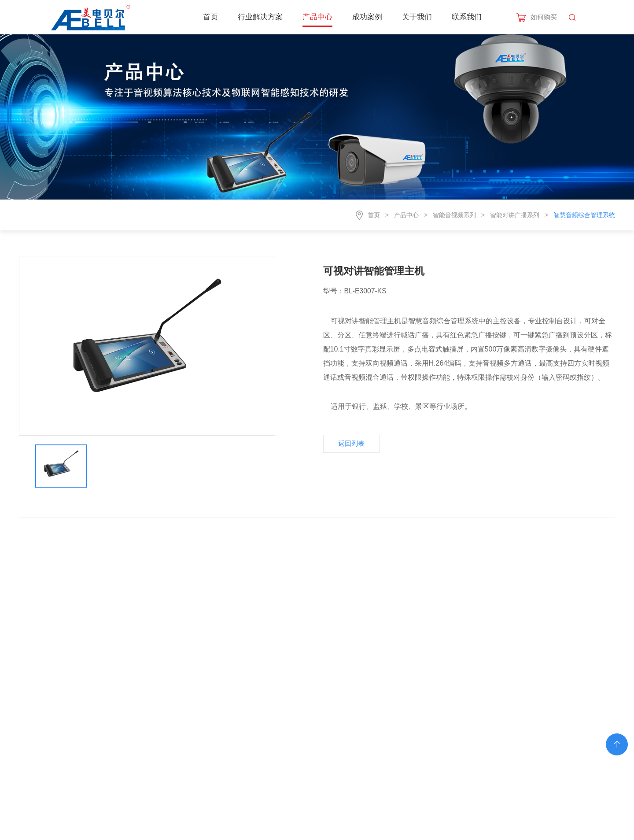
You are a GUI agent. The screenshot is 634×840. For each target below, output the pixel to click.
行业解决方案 (260, 17)
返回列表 (351, 443)
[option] (147, 346)
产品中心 (317, 17)
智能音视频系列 (454, 215)
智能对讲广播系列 (515, 215)
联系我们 (467, 17)
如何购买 (544, 17)
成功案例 (367, 17)
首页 (210, 17)
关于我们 (417, 17)
